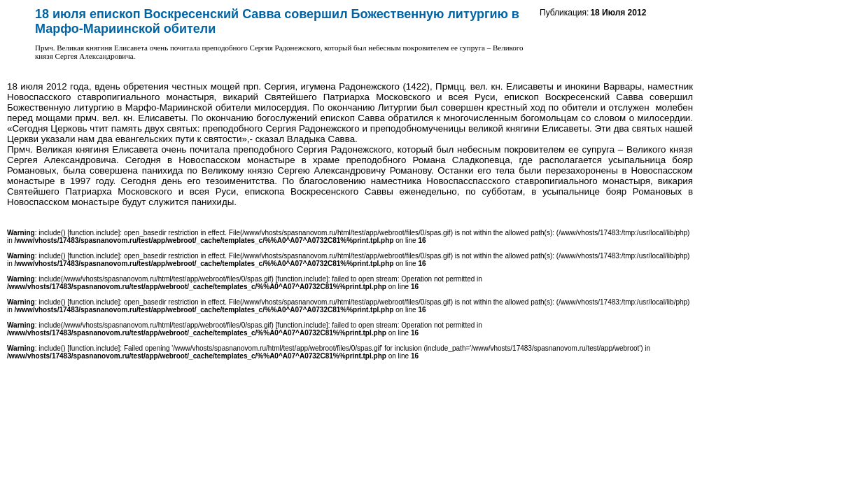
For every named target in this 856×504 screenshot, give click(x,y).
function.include (94, 233)
